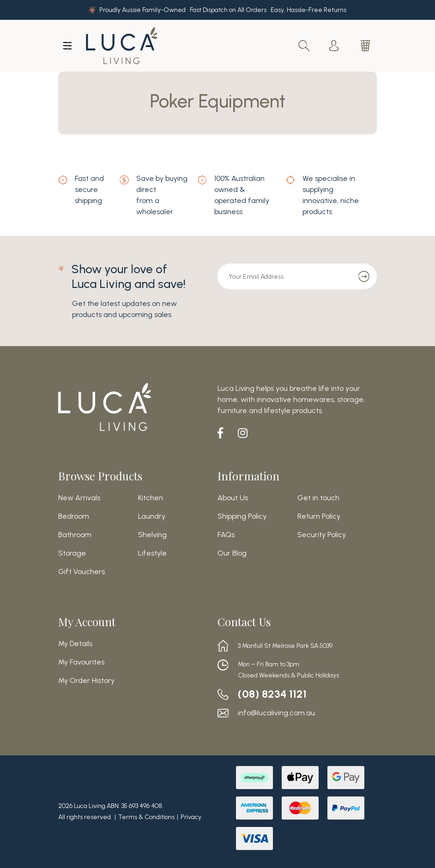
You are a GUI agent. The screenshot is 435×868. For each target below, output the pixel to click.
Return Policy (319, 516)
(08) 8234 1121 (272, 694)
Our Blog (232, 553)
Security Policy (322, 535)
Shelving (152, 535)
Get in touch (318, 498)
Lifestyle (152, 553)
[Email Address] (284, 276)
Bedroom (74, 516)
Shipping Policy (242, 516)
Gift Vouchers (82, 572)
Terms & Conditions (146, 817)
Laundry (152, 516)
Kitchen (151, 498)
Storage (72, 553)
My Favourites (81, 662)
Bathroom (75, 535)
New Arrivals (79, 498)
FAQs (226, 535)
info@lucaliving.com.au (276, 713)
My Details (75, 644)
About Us (233, 498)
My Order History (86, 681)
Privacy (191, 817)
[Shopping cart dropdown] (366, 46)
